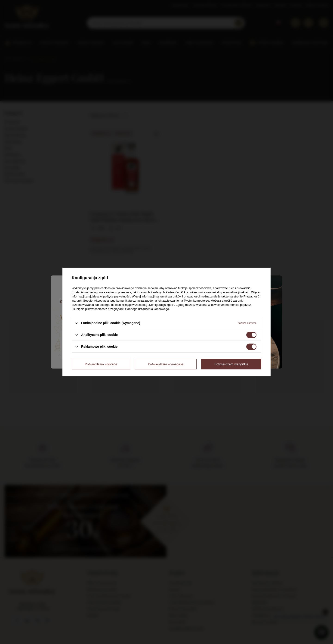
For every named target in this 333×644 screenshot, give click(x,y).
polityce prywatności (117, 296)
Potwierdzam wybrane (101, 364)
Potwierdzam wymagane (166, 364)
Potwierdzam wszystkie (231, 364)
